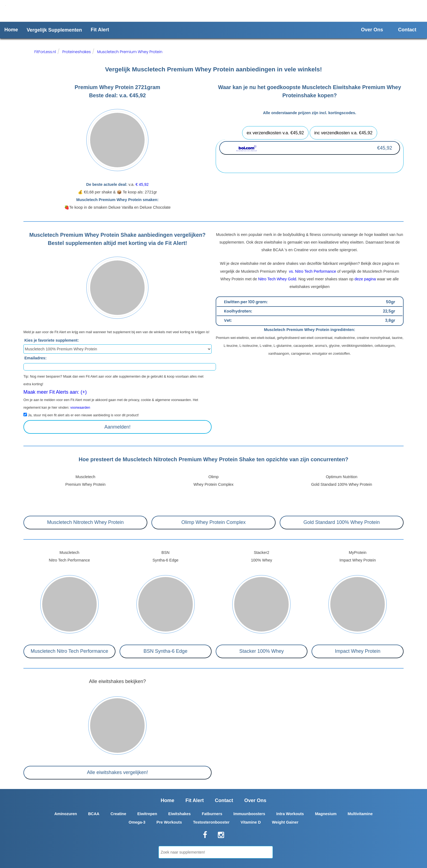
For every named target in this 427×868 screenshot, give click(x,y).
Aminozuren (65, 814)
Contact (407, 30)
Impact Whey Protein (358, 651)
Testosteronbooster (211, 822)
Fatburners (212, 814)
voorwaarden (80, 408)
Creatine (118, 814)
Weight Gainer (285, 822)
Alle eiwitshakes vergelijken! (117, 772)
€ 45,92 (142, 184)
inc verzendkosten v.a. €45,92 (343, 133)
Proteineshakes (77, 52)
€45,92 (385, 148)
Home (11, 30)
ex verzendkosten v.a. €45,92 (275, 133)
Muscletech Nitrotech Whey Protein (85, 522)
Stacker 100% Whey (262, 651)
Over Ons (372, 30)
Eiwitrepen (147, 814)
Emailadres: (36, 358)
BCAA (94, 814)
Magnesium (326, 814)
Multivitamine (360, 814)
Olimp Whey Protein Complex (213, 522)
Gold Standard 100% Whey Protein (341, 522)
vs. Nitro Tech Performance (312, 271)
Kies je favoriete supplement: (52, 340)
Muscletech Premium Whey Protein (130, 52)
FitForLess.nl (45, 52)
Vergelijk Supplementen (54, 30)
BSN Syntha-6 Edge (165, 651)
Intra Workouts (290, 814)
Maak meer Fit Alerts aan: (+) (55, 392)
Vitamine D (251, 822)
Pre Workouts (169, 822)
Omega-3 (137, 822)
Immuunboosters (249, 814)
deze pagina (365, 279)
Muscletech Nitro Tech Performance (69, 651)
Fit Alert (100, 30)
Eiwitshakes (179, 814)
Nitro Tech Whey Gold (277, 279)
